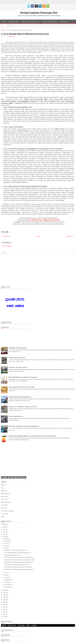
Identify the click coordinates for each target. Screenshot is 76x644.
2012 (5, 534)
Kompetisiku (4, 505)
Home (4, 22)
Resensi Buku (5, 514)
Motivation (4, 508)
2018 (5, 600)
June (6, 573)
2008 (5, 525)
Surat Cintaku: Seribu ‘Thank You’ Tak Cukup (21, 387)
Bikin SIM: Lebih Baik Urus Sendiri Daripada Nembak (24, 426)
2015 (5, 592)
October (7, 582)
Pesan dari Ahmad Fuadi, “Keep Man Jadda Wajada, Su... (19, 557)
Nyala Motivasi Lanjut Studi (17, 358)
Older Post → (71, 236)
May (6, 548)
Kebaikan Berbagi (6, 502)
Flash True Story (5, 494)
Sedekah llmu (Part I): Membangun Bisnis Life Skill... (18, 567)
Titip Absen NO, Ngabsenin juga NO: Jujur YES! (17, 565)
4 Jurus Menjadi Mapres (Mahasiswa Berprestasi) (25, 34)
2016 (5, 595)
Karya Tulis (21, 625)
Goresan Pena (14, 22)
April (6, 546)
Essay (3, 488)
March (6, 543)
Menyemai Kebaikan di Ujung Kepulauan (20, 397)
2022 (5, 609)
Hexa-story (4, 499)
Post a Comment (7, 246)
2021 (5, 607)
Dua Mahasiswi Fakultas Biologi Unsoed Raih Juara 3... (19, 562)
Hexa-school (5, 497)
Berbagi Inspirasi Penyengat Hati (39, 13)
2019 (5, 602)
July (6, 575)
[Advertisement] (38, 270)
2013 (5, 537)
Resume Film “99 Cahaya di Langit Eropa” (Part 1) (23, 407)
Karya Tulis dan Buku (50, 22)
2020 (5, 604)
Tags (12, 477)
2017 (4, 597)
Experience (65, 22)
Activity (4, 26)
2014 (5, 590)
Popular (5, 477)
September (8, 580)
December (8, 587)
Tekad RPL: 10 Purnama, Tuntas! (18, 367)
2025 (5, 616)
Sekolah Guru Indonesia (30, 22)
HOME (4, 625)
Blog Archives (21, 477)
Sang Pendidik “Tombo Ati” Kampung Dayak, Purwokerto (20, 560)
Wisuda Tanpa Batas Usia (16, 416)
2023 (5, 612)
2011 (5, 532)
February (7, 541)
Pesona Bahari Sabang (7, 511)
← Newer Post (6, 236)
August (7, 577)
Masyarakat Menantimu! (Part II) (13, 555)
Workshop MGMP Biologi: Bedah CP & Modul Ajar (23, 377)
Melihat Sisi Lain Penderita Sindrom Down (16, 550)
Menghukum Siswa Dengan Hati (18, 348)
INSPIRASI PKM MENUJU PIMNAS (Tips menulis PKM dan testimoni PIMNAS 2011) (32, 436)
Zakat (3, 517)
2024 (5, 614)
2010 (5, 529)
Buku (28, 625)
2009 (5, 527)
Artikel (3, 485)
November (8, 585)
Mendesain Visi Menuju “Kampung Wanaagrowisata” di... (20, 569)
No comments (11, 37)
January (7, 539)
